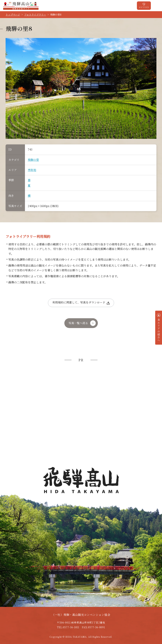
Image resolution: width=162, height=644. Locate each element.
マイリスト (144, 7)
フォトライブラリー (35, 15)
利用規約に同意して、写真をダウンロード (79, 302)
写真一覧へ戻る (78, 323)
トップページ (13, 15)
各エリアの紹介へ (159, 330)
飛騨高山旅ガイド (21, 6)
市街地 (32, 170)
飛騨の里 (33, 160)
